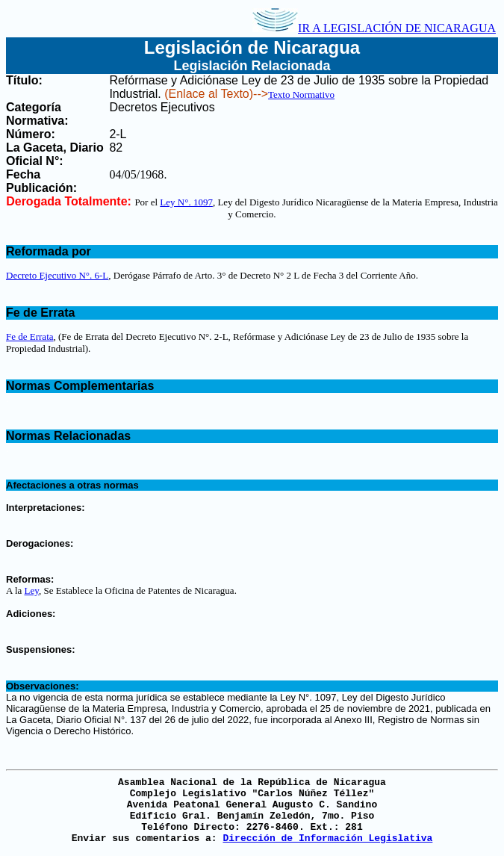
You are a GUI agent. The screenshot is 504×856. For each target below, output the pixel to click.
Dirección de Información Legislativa (327, 838)
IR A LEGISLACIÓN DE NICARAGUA (374, 28)
